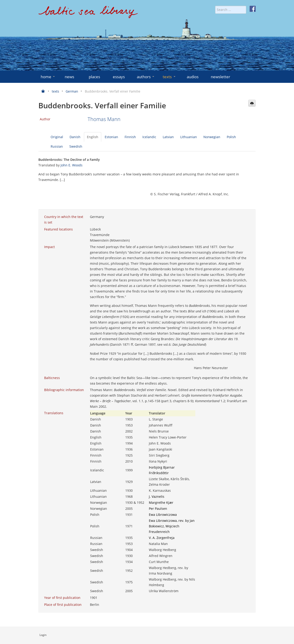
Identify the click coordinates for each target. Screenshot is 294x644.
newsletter (220, 77)
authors (146, 77)
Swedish (76, 146)
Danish (75, 137)
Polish (231, 137)
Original (57, 137)
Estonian (111, 137)
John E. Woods (72, 165)
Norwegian (212, 137)
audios (193, 77)
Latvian (168, 137)
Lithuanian (189, 137)
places (94, 77)
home (48, 77)
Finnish (130, 137)
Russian (57, 146)
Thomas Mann (104, 119)
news (69, 77)
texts (169, 77)
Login (43, 635)
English (93, 137)
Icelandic (149, 137)
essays (119, 77)
